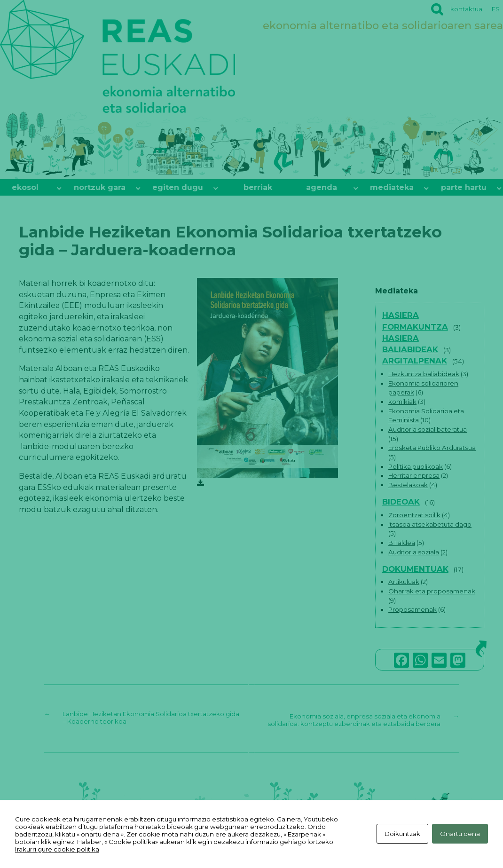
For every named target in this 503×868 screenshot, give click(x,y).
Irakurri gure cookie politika (57, 849)
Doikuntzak (401, 834)
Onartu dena (460, 834)
